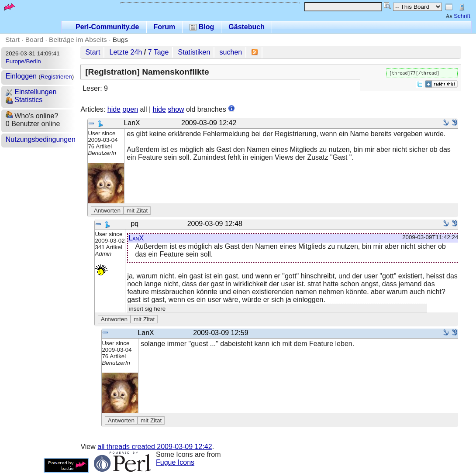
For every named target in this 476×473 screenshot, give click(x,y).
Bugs (120, 39)
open (130, 109)
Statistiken (194, 52)
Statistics (24, 100)
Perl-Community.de (107, 27)
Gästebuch (247, 27)
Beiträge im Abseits (78, 39)
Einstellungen (31, 92)
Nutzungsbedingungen (41, 139)
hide (114, 109)
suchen (231, 52)
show (176, 109)
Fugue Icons (175, 462)
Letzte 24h (126, 52)
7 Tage (159, 52)
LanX (136, 238)
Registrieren (56, 77)
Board (34, 39)
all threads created (155, 447)
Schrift (458, 16)
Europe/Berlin (23, 61)
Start (12, 39)
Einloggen (21, 76)
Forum (165, 27)
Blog (202, 27)
